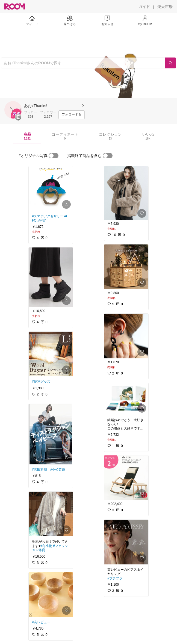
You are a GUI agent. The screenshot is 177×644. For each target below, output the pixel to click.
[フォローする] (72, 115)
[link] (51, 189)
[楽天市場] (165, 7)
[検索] (170, 63)
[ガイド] (144, 7)
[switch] (54, 156)
